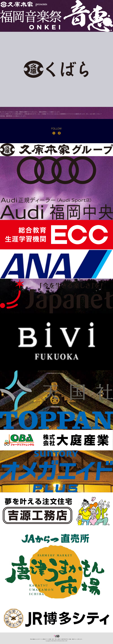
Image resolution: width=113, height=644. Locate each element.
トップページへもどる (6, 118)
